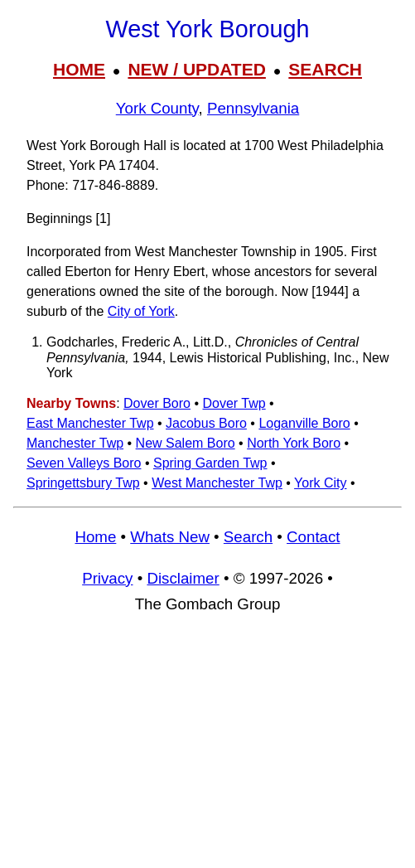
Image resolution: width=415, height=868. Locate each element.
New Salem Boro (186, 443)
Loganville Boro (304, 423)
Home (95, 537)
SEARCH (325, 69)
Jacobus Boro (206, 423)
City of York (141, 311)
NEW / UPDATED (196, 69)
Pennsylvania (253, 108)
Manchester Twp (75, 443)
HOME (79, 69)
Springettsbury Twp (83, 483)
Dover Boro (157, 403)
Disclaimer (183, 578)
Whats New (170, 537)
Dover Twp (234, 403)
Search (248, 537)
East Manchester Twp (90, 423)
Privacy (107, 578)
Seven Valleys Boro (84, 463)
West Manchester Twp (217, 483)
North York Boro (294, 443)
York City (320, 483)
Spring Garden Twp (210, 463)
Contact (313, 537)
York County (157, 108)
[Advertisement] (207, 749)
